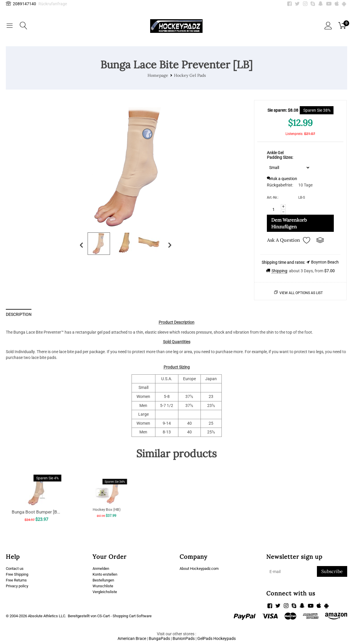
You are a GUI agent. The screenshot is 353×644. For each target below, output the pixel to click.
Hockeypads (225, 638)
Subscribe (332, 571)
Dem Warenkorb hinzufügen (289, 223)
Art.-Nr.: (273, 198)
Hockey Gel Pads (190, 75)
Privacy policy (18, 587)
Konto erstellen (106, 574)
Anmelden (102, 568)
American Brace (132, 638)
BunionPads (184, 638)
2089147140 (21, 4)
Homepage (158, 75)
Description (19, 314)
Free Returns (17, 581)
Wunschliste (103, 587)
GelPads (205, 638)
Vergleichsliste (105, 593)
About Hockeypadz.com (201, 568)
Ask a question (282, 179)
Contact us (16, 568)
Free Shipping (18, 574)
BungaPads (159, 638)
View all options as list (301, 293)
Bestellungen (104, 581)
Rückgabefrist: (280, 185)
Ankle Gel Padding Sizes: (280, 155)
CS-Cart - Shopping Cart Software (124, 615)
